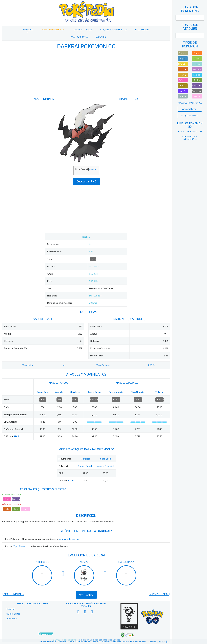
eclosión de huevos (69, 539)
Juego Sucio (94, 392)
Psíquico (7, 499)
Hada (26, 509)
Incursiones (142, 29)
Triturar (159, 392)
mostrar (93, 169)
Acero (183, 96)
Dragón (183, 91)
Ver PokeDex (86, 595)
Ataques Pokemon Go (190, 103)
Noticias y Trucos (82, 29)
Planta (197, 58)
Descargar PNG (86, 181)
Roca (183, 85)
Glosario (101, 37)
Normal (183, 53)
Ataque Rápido (86, 466)
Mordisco (75, 392)
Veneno (197, 69)
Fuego (197, 53)
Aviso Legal (12, 618)
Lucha (7, 509)
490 (43, 98)
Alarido (59, 392)
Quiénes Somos (13, 614)
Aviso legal (161, 642)
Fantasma (16, 499)
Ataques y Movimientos (114, 29)
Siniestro (93, 259)
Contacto (11, 609)
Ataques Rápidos (190, 109)
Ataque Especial (105, 466)
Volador (197, 75)
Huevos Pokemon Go (190, 131)
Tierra (183, 75)
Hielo (197, 64)
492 (129, 98)
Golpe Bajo (43, 392)
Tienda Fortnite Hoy (52, 29)
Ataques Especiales (190, 115)
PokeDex (28, 29)
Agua (183, 58)
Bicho (16, 509)
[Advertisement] (86, 73)
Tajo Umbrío (138, 392)
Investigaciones (78, 37)
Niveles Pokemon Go (190, 125)
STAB (16, 436)
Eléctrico (183, 64)
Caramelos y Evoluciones (190, 138)
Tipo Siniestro (21, 546)
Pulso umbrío (116, 392)
